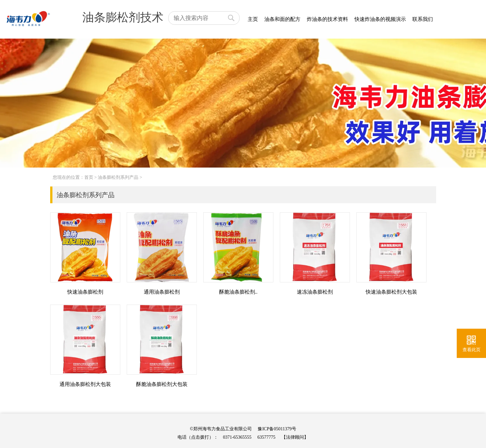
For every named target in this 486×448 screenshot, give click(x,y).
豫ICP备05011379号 (277, 429)
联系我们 (423, 19)
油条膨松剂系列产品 (118, 177)
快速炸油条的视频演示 (380, 19)
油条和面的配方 (282, 19)
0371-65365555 (237, 437)
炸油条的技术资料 (327, 19)
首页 (89, 177)
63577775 (266, 437)
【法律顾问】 (295, 437)
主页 (253, 19)
